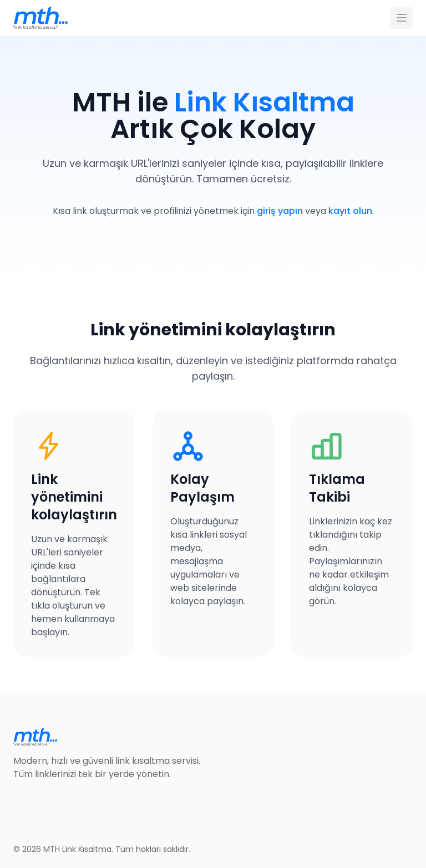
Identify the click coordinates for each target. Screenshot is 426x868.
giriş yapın (280, 211)
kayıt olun (350, 211)
